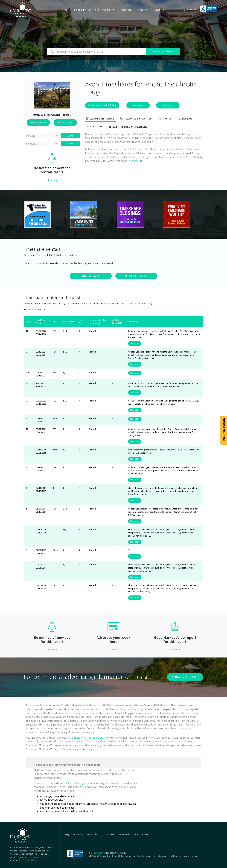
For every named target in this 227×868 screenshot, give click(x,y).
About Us (143, 10)
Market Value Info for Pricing (102, 105)
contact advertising (185, 677)
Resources (125, 10)
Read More (32, 860)
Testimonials (124, 834)
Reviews (185, 119)
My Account (189, 10)
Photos (164, 119)
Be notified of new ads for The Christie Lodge (59, 783)
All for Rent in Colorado (136, 276)
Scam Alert (161, 10)
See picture (135, 343)
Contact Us (111, 834)
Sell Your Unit (65, 122)
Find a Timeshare (83, 10)
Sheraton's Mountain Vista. (89, 738)
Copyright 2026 (98, 853)
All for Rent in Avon (91, 276)
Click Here (52, 180)
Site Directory (78, 834)
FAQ (67, 834)
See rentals (168, 105)
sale (90, 157)
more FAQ (136, 161)
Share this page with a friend (127, 127)
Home (64, 10)
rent (198, 153)
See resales (138, 105)
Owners (106, 10)
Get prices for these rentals (136, 303)
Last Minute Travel (141, 834)
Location (93, 127)
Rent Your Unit (38, 122)
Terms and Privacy (95, 834)
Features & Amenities (135, 119)
